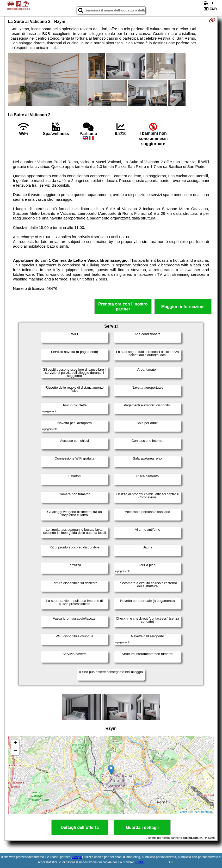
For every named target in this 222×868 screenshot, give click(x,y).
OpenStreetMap (202, 812)
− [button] (15, 751)
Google (77, 857)
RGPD (140, 862)
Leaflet (183, 812)
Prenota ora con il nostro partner (123, 307)
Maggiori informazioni (183, 307)
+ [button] (15, 743)
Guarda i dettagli (142, 827)
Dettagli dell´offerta (80, 827)
